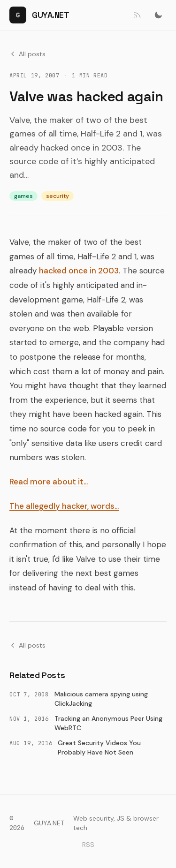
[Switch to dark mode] (158, 15)
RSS (88, 845)
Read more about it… (49, 482)
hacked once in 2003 (79, 271)
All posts (27, 54)
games (23, 196)
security (57, 196)
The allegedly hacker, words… (64, 506)
